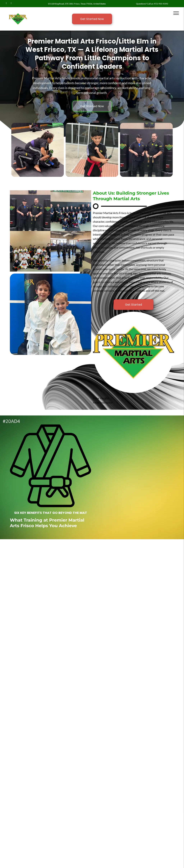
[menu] (176, 13)
